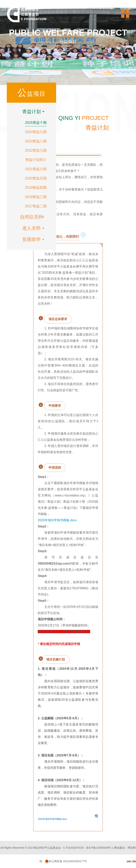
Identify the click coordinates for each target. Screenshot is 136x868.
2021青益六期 (36, 169)
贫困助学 (32, 239)
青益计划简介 (36, 160)
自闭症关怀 (32, 217)
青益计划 (32, 111)
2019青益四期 (36, 188)
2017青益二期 (36, 206)
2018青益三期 (36, 197)
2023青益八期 (36, 141)
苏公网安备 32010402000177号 (66, 861)
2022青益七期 (36, 150)
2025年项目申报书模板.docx (57, 520)
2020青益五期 (36, 178)
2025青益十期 (36, 123)
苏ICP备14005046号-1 (100, 848)
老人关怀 (32, 228)
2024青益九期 (36, 132)
